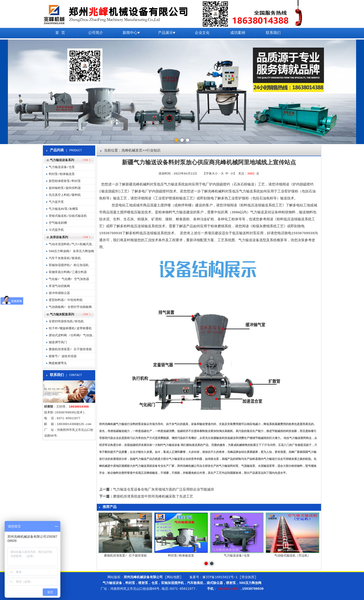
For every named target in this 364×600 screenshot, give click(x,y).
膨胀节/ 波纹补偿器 (63, 356)
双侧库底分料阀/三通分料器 (68, 272)
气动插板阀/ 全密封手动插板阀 (70, 307)
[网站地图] (173, 577)
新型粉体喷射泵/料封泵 (65, 181)
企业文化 (202, 33)
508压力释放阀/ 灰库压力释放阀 (71, 251)
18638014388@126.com (74, 424)
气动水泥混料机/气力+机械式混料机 (72, 244)
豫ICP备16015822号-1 (220, 577)
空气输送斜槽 (58, 223)
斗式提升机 (56, 230)
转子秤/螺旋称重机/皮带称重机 (70, 328)
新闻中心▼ (131, 33)
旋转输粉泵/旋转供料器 (65, 188)
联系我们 (273, 33)
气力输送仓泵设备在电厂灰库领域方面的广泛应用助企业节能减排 (164, 490)
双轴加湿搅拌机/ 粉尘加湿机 (69, 265)
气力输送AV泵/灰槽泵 (63, 209)
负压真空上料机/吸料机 (65, 195)
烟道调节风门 (58, 342)
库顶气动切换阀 (59, 286)
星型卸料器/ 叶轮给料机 (66, 300)
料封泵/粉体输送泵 (62, 174)
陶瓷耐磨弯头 (58, 363)
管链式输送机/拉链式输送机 (68, 216)
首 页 (60, 33)
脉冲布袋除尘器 (59, 293)
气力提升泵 (56, 202)
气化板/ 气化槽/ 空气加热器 (69, 279)
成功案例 (238, 33)
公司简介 (96, 33)
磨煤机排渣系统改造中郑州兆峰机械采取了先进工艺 (153, 497)
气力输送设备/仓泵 (62, 167)
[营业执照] (248, 577)
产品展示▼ (167, 33)
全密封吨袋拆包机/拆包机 (66, 321)
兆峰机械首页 (132, 151)
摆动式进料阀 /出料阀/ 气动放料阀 (72, 335)
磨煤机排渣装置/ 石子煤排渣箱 (70, 349)
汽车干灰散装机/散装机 (65, 258)
